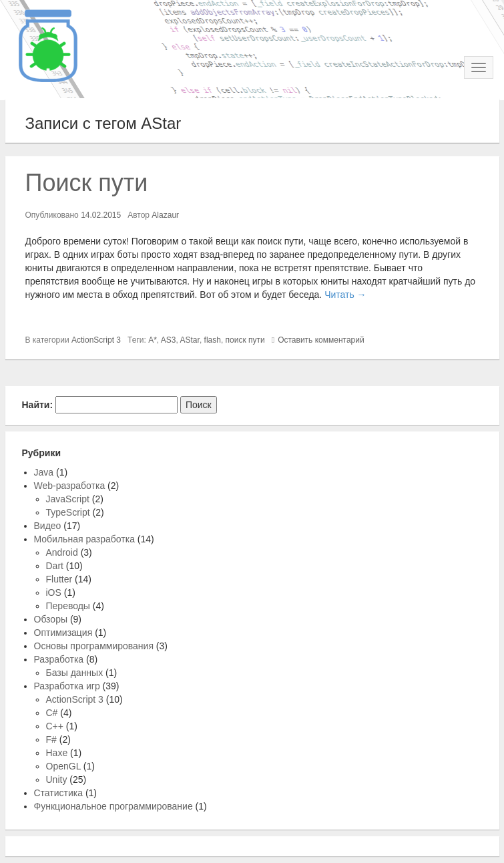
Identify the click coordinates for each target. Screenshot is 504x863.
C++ (55, 726)
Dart (55, 566)
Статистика (59, 793)
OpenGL (63, 766)
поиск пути (245, 340)
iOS (54, 592)
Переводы (68, 606)
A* (153, 340)
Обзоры (51, 619)
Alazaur (165, 215)
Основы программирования (94, 646)
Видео (48, 526)
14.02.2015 (101, 215)
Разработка (59, 659)
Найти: (38, 405)
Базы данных (75, 673)
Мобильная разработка (84, 539)
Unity (57, 780)
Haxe (57, 753)
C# (52, 713)
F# (51, 739)
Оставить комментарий (321, 340)
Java (44, 472)
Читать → (345, 295)
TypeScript (68, 512)
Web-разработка (70, 486)
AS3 (169, 340)
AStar (190, 340)
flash (213, 340)
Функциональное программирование (113, 806)
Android (62, 552)
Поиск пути (87, 183)
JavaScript (68, 499)
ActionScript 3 (96, 340)
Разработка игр (67, 686)
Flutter (59, 579)
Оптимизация (63, 633)
